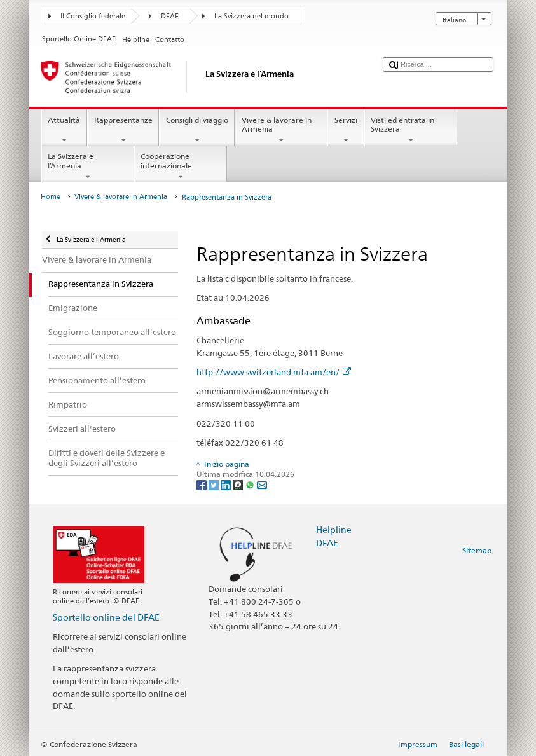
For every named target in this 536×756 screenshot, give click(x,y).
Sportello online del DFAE (106, 617)
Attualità (64, 130)
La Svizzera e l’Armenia (88, 167)
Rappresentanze (123, 130)
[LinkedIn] (227, 484)
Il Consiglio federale (93, 16)
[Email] (262, 484)
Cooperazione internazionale (181, 167)
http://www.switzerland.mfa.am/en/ (274, 372)
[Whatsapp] (251, 484)
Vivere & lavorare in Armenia (281, 130)
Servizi (346, 130)
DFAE (170, 16)
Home (51, 197)
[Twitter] (215, 484)
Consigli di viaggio (197, 130)
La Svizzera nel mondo (251, 16)
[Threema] (239, 484)
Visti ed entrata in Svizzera (411, 130)
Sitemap (477, 550)
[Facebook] (203, 484)
